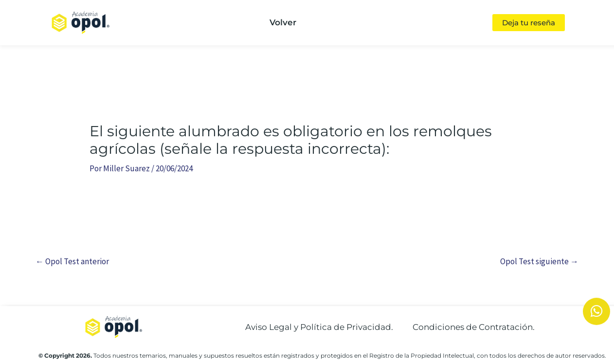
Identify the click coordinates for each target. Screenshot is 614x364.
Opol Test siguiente (539, 261)
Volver (283, 22)
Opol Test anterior (72, 261)
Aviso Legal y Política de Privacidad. (319, 327)
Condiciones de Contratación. (474, 327)
